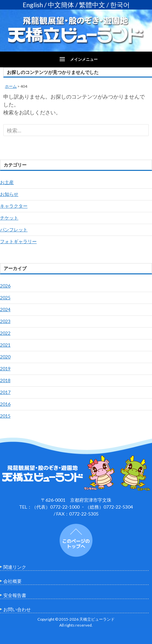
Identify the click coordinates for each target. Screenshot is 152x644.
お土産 (7, 182)
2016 (5, 404)
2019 (5, 368)
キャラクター (14, 206)
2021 (5, 345)
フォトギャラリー (18, 241)
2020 (5, 357)
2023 (5, 321)
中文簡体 (61, 5)
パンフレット (14, 230)
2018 (5, 380)
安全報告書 (15, 595)
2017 (5, 392)
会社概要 (12, 581)
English (33, 5)
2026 (5, 286)
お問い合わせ (17, 609)
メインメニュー (84, 59)
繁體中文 (92, 5)
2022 (5, 333)
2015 (5, 416)
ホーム (11, 86)
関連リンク (15, 567)
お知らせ (9, 194)
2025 (5, 298)
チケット (9, 218)
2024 (5, 309)
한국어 (120, 5)
